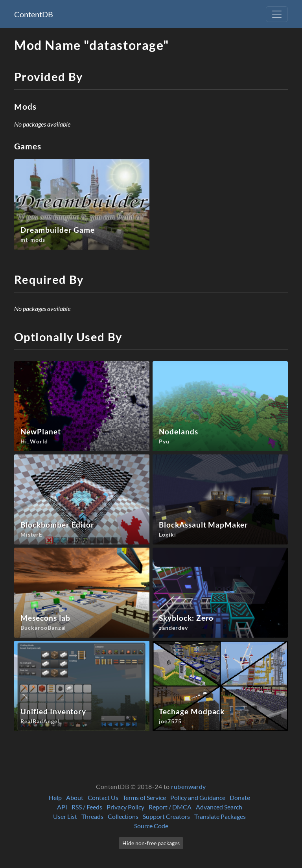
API (62, 807)
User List (65, 816)
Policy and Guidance (198, 797)
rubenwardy (189, 786)
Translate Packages (220, 816)
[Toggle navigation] (277, 14)
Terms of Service (144, 797)
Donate (240, 797)
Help (55, 797)
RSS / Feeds (87, 807)
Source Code (151, 826)
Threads (92, 816)
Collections (123, 816)
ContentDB (34, 14)
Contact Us (103, 797)
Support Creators (166, 816)
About (75, 797)
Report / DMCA (170, 807)
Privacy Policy (125, 807)
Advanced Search (219, 807)
